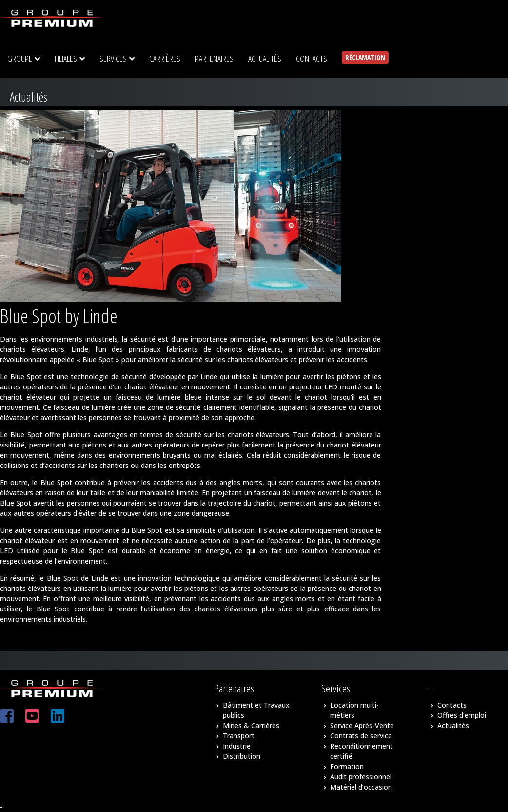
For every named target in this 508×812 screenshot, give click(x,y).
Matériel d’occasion (361, 787)
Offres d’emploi (462, 715)
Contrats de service (361, 736)
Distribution (242, 756)
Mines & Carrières (251, 725)
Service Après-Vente (362, 725)
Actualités (453, 725)
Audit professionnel (361, 777)
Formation (347, 766)
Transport (239, 736)
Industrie (237, 746)
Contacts (452, 705)
